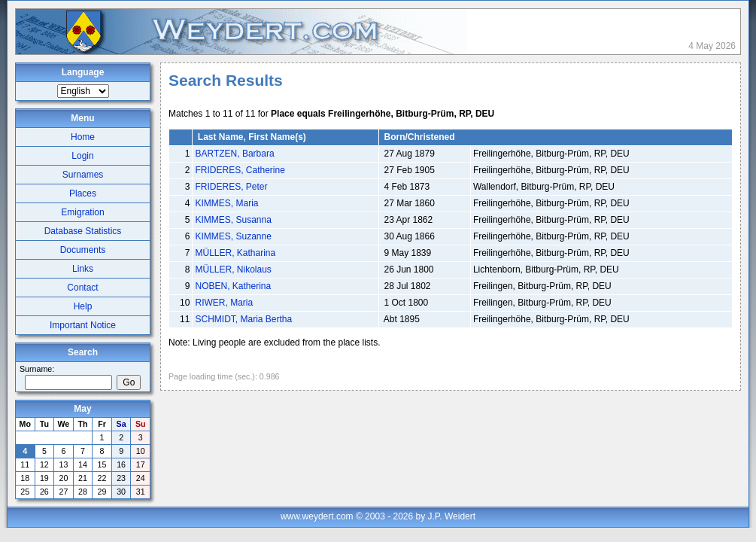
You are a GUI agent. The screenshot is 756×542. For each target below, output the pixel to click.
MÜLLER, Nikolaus (233, 269)
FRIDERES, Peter (231, 187)
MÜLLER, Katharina (235, 253)
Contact (82, 288)
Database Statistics (83, 231)
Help (83, 306)
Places (83, 193)
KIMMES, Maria (226, 203)
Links (83, 269)
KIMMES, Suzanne (233, 236)
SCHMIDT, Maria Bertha (243, 319)
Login (82, 156)
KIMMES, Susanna (233, 220)
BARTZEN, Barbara (234, 154)
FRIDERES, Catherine (240, 170)
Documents (83, 250)
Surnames (83, 175)
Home (83, 137)
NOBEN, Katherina (233, 286)
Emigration (82, 212)
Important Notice (83, 325)
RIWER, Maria (224, 303)
